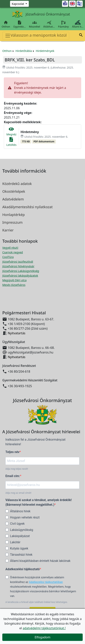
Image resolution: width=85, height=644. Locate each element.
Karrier (8, 230)
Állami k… (78, 24)
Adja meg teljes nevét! (17, 469)
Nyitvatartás (17, 333)
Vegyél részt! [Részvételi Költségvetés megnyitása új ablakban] (10, 248)
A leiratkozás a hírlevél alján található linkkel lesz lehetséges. (37, 602)
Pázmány (63, 24)
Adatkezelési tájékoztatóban (46, 582)
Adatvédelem (13, 199)
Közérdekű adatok (17, 184)
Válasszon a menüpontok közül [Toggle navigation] (36, 36)
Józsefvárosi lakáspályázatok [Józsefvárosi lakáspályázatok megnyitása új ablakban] (20, 276)
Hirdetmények (45, 51)
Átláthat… (49, 24)
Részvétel (34, 24)
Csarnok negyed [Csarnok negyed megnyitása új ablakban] (13, 252)
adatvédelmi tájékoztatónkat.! (44, 628)
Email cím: (13, 476)
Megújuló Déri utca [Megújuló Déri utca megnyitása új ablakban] (14, 280)
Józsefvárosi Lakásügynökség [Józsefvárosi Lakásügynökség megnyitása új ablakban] (21, 271)
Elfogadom (42, 637)
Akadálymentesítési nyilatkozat (27, 207)
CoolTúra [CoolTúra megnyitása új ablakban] (8, 257)
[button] (81, 36)
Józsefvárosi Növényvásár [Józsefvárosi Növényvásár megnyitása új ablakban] (18, 266)
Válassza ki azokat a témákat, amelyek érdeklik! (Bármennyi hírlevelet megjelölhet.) (39, 502)
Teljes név (12, 452)
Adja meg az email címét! (18, 493)
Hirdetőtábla (24, 51)
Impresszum (12, 222)
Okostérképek (14, 191)
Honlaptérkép (14, 215)
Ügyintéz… (19, 24)
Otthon (6, 24)
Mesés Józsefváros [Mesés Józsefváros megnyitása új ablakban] (14, 285)
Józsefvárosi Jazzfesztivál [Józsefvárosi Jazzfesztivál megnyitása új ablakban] (18, 262)
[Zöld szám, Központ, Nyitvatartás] (19, 4)
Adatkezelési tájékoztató (23, 569)
